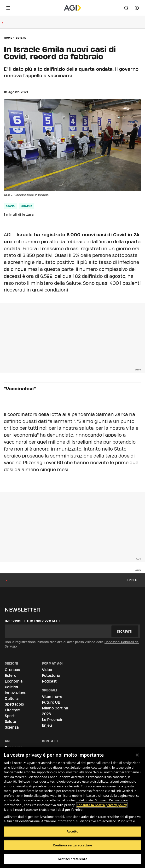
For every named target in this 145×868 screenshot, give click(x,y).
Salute (10, 722)
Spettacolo (14, 704)
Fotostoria (51, 675)
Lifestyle (12, 710)
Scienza (12, 727)
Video (47, 670)
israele (26, 206)
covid (10, 206)
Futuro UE (51, 702)
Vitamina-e (52, 697)
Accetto (72, 831)
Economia (14, 681)
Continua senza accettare (72, 845)
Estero (21, 38)
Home (8, 38)
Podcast (49, 681)
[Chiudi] (137, 755)
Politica (11, 687)
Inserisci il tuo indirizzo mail (33, 621)
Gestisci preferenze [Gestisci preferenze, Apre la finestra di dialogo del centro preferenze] (73, 859)
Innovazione (16, 693)
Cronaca (12, 670)
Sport (10, 716)
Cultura (12, 699)
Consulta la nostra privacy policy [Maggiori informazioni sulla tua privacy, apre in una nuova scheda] (102, 805)
